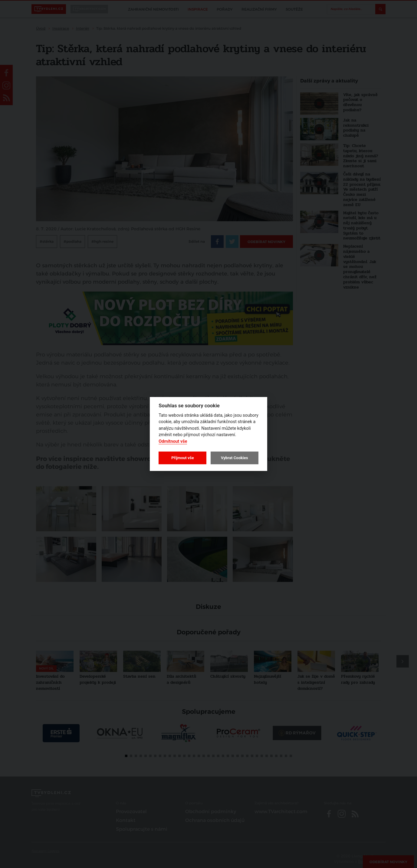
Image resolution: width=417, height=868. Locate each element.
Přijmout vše (182, 458)
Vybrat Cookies (234, 458)
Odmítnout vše (173, 441)
